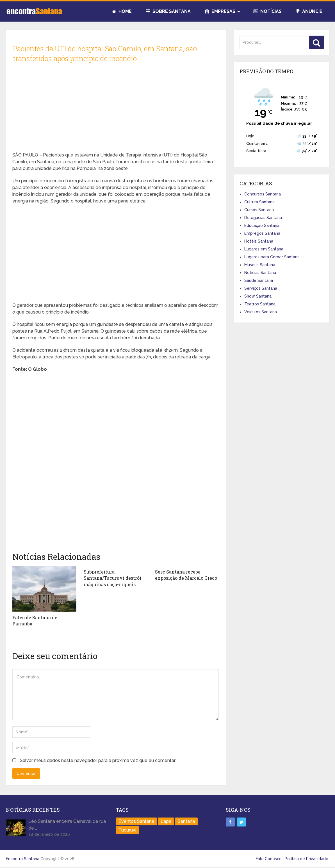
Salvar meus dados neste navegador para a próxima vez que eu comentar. (98, 760)
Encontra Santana (23, 859)
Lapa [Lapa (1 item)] (166, 821)
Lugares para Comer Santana (272, 257)
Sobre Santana (168, 11)
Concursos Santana (263, 194)
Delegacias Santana (263, 218)
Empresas (220, 11)
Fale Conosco (269, 859)
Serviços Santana (261, 288)
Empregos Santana (262, 233)
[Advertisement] (116, 112)
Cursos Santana (259, 210)
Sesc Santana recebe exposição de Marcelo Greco (186, 575)
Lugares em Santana (264, 249)
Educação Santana (262, 225)
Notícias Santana (260, 273)
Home (122, 11)
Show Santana (258, 296)
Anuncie (309, 11)
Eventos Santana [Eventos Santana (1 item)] (136, 821)
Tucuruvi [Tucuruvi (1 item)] (127, 830)
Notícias (267, 11)
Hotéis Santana (259, 241)
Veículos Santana (261, 312)
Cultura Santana (259, 202)
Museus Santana (260, 265)
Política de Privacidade (306, 859)
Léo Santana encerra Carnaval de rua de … (67, 825)
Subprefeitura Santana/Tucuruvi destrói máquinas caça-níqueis (112, 578)
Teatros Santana (260, 304)
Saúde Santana (259, 280)
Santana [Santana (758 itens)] (186, 821)
